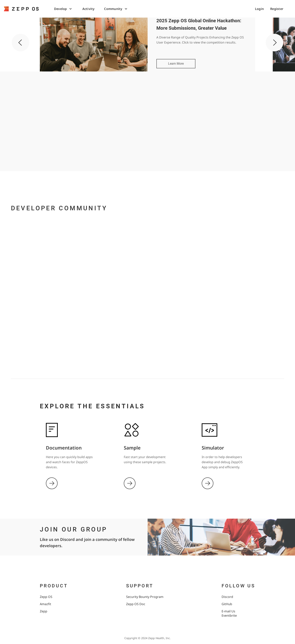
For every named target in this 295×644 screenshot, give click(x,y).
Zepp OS (46, 597)
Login (259, 9)
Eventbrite (229, 615)
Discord (227, 597)
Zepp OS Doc (136, 604)
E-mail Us (228, 611)
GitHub (227, 604)
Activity (89, 9)
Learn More (176, 64)
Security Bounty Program (145, 597)
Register (277, 9)
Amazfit (45, 604)
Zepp (44, 611)
